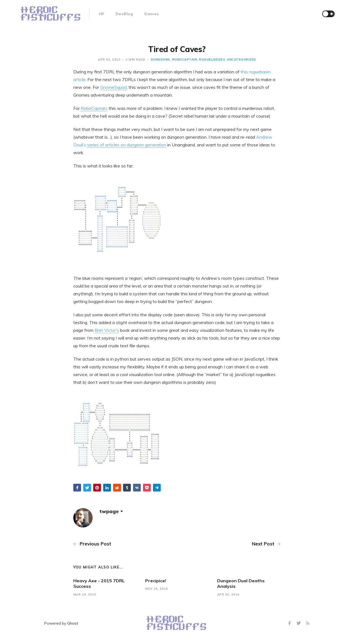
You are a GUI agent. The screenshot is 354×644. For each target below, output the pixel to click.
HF (102, 14)
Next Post (266, 544)
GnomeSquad (113, 87)
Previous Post (92, 544)
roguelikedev (212, 60)
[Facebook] (290, 623)
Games (152, 14)
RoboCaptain (94, 108)
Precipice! (156, 581)
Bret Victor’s (107, 330)
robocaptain (185, 60)
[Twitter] (299, 623)
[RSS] (308, 623)
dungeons (160, 60)
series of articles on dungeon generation (127, 145)
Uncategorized (241, 60)
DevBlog (124, 14)
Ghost (73, 623)
